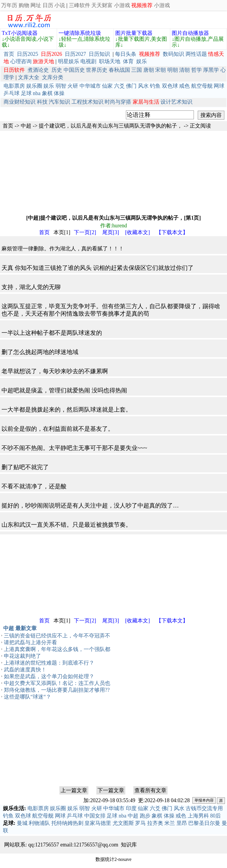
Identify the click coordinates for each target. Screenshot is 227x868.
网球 (219, 86)
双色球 (170, 86)
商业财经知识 (20, 102)
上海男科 (198, 816)
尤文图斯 (123, 823)
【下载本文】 (172, 232)
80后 (215, 816)
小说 (60, 5)
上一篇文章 (74, 790)
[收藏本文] (137, 232)
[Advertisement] (113, 172)
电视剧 (88, 61)
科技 (42, 102)
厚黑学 (211, 70)
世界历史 (97, 70)
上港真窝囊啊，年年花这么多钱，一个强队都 (57, 649)
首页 (9, 54)
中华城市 (90, 86)
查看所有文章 (150, 790)
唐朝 (149, 70)
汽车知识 (59, 102)
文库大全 (29, 77)
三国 (137, 70)
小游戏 (122, 5)
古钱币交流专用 (204, 808)
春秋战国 (119, 70)
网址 (36, 5)
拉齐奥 (155, 823)
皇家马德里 (98, 823)
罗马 (140, 823)
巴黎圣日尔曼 (204, 823)
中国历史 (74, 70)
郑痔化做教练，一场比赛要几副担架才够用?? (57, 690)
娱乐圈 (34, 86)
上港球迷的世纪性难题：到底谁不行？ (49, 663)
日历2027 (75, 54)
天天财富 (102, 5)
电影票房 (14, 86)
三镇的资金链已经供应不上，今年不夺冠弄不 (57, 636)
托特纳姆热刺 (67, 823)
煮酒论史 (38, 70)
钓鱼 (155, 86)
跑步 (145, 816)
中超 (26, 126)
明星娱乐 (69, 61)
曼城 (22, 823)
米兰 (170, 823)
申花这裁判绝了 (22, 656)
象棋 (47, 93)
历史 (57, 70)
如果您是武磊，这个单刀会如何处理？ (49, 676)
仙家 (107, 86)
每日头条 (126, 54)
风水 (143, 86)
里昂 (182, 823)
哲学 (197, 70)
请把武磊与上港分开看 (30, 642)
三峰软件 (80, 5)
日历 (48, 5)
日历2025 (27, 54)
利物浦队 (39, 823)
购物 (24, 5)
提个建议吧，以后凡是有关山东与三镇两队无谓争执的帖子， (111, 126)
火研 (73, 86)
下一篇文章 (111, 790)
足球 (26, 93)
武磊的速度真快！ (25, 670)
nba (37, 93)
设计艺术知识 (176, 102)
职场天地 (110, 61)
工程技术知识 (87, 102)
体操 (59, 93)
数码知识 (174, 54)
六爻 (119, 86)
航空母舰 (202, 86)
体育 (128, 61)
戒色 (184, 86)
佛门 (131, 86)
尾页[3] (111, 232)
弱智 (61, 86)
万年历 (9, 5)
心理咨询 (21, 61)
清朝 (184, 70)
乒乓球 (12, 93)
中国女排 (95, 816)
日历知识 (99, 54)
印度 (131, 808)
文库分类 (53, 77)
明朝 (173, 70)
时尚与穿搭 (118, 102)
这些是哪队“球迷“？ (27, 697)
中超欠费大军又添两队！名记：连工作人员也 (57, 683)
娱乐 (142, 61)
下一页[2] (85, 232)
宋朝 (160, 70)
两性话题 (196, 54)
